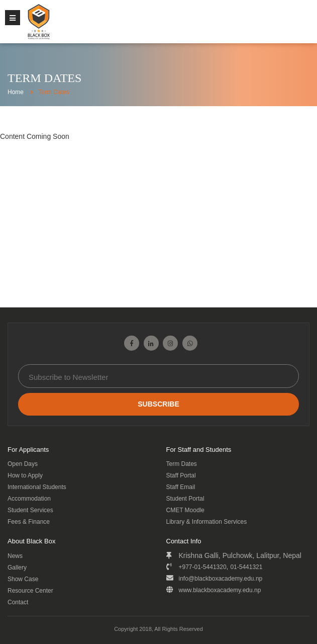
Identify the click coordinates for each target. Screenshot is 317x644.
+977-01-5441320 (203, 567)
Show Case (23, 579)
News (15, 556)
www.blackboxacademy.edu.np (220, 590)
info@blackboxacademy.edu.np (221, 579)
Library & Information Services (207, 522)
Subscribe (158, 404)
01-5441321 (246, 567)
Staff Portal (181, 475)
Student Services (30, 510)
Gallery (17, 568)
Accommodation (29, 499)
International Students (37, 487)
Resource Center (30, 591)
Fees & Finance (29, 522)
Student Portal (185, 499)
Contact (18, 602)
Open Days (23, 464)
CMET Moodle (185, 510)
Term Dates (182, 464)
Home (16, 92)
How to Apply (25, 475)
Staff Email (181, 487)
